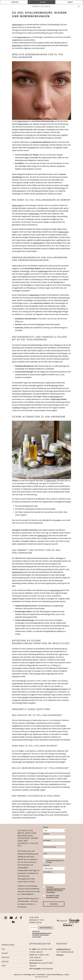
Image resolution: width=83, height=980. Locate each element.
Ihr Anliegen (47, 872)
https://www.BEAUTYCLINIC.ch (57, 689)
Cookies (66, 974)
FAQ (3, 949)
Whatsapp (60, 955)
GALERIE (5, 953)
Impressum (18, 974)
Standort (47, 865)
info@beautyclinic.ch (63, 949)
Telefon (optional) (50, 847)
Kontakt (15, 2)
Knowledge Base (29, 974)
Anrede (46, 827)
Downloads (41, 974)
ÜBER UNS (5, 957)
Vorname (46, 834)
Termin (43, 2)
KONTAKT (5, 961)
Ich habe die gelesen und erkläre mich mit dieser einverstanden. (54, 890)
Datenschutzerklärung (53, 889)
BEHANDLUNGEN (8, 945)
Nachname (47, 840)
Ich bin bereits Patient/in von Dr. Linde (53, 861)
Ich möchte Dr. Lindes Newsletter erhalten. (51, 897)
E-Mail (45, 854)
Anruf (70, 2)
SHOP (4, 966)
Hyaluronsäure (17, 25)
